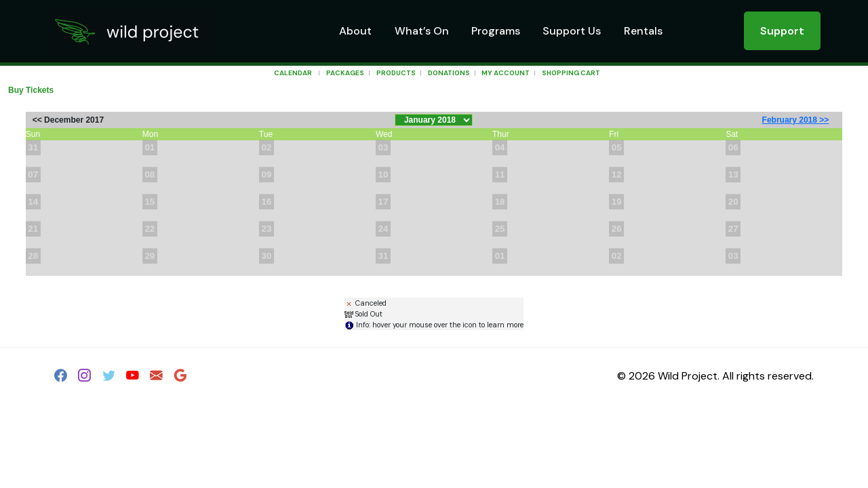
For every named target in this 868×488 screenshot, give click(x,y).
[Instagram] (84, 378)
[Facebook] (61, 378)
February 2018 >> (796, 120)
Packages (345, 73)
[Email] (156, 378)
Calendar (293, 73)
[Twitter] (109, 378)
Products (396, 73)
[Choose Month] (434, 120)
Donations (449, 73)
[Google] (181, 378)
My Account (505, 73)
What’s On (422, 31)
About (355, 31)
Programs (496, 31)
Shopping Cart (571, 73)
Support (782, 31)
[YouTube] (133, 378)
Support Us (572, 31)
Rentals (643, 31)
